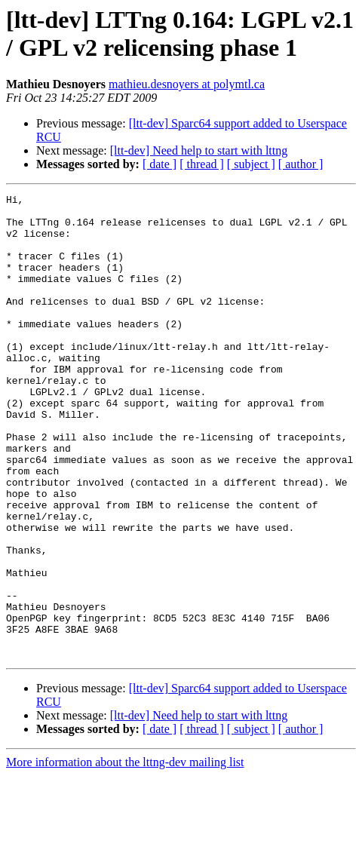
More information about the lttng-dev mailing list (125, 855)
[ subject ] (251, 164)
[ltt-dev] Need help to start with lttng (199, 150)
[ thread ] (202, 164)
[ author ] (301, 164)
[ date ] (160, 164)
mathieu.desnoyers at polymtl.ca (187, 84)
